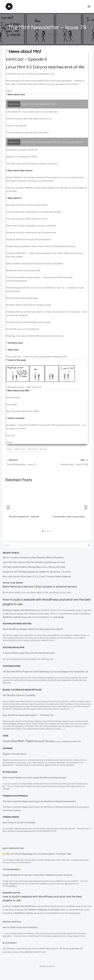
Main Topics (20, 449)
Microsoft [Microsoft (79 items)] (40, 741)
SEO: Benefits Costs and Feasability (19, 695)
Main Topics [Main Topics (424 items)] (26, 741)
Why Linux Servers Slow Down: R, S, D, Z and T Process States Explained (37, 576)
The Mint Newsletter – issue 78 (25, 462)
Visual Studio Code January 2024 (69, 517)
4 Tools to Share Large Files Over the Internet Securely (28, 653)
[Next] (86, 507)
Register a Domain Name (14, 754)
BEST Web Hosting (13, 848)
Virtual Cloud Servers (13, 583)
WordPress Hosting (11, 893)
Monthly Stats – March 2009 (69, 462)
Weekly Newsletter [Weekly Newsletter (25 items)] (70, 741)
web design (59, 617)
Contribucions (11, 666)
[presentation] (25, 499)
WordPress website (12, 617)
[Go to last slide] (8, 507)
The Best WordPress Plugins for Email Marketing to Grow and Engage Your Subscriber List (45, 672)
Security (43, 449)
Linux (10, 449)
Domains (7, 748)
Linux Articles (47, 22)
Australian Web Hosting (17, 624)
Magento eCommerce (15, 796)
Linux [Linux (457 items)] (13, 741)
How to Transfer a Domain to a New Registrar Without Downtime (33, 558)
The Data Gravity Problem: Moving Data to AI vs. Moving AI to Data (34, 567)
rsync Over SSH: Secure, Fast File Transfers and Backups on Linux (34, 562)
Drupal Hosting (12, 922)
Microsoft (32, 449)
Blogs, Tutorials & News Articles (22, 690)
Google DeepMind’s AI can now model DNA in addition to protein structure (37, 875)
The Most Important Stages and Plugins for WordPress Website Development (39, 801)
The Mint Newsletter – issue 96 (24, 517)
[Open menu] (89, 6)
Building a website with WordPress (19, 610)
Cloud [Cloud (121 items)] (6, 741)
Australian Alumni (13, 647)
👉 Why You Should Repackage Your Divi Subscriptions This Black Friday (37, 854)
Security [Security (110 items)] (50, 741)
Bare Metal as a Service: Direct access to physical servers (40, 587)
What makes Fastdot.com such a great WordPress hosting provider (34, 778)
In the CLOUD (10, 772)
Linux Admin (41, 34)
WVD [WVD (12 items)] (80, 742)
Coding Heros (11, 817)
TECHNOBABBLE (11, 869)
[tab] (43, 531)
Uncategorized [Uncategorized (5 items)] (58, 742)
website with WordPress (24, 906)
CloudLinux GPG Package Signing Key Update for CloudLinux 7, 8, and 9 (37, 572)
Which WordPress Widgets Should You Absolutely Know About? (33, 629)
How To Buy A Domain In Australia (19, 823)
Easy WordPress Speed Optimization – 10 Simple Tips (28, 715)
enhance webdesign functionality (44, 910)
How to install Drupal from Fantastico (20, 927)
